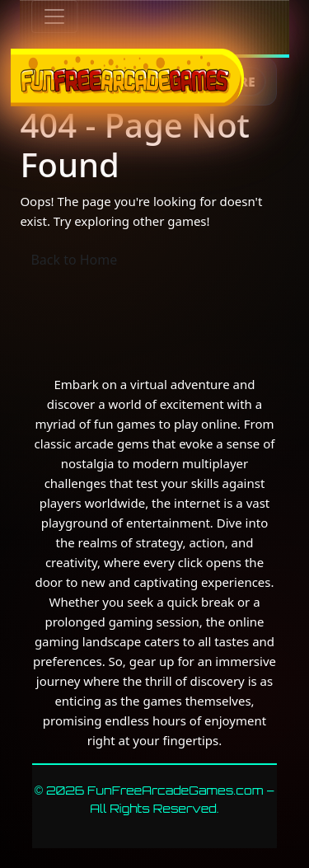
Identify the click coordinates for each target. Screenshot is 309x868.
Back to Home (74, 260)
